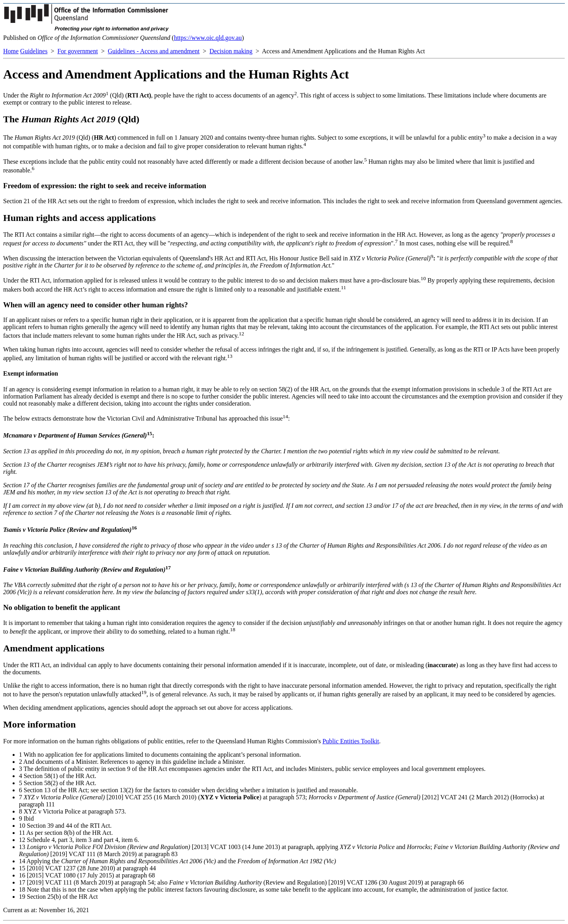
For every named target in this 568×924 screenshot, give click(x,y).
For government (78, 51)
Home (11, 51)
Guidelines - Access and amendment (154, 51)
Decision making (231, 51)
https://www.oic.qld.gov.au (208, 38)
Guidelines (34, 51)
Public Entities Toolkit (350, 741)
